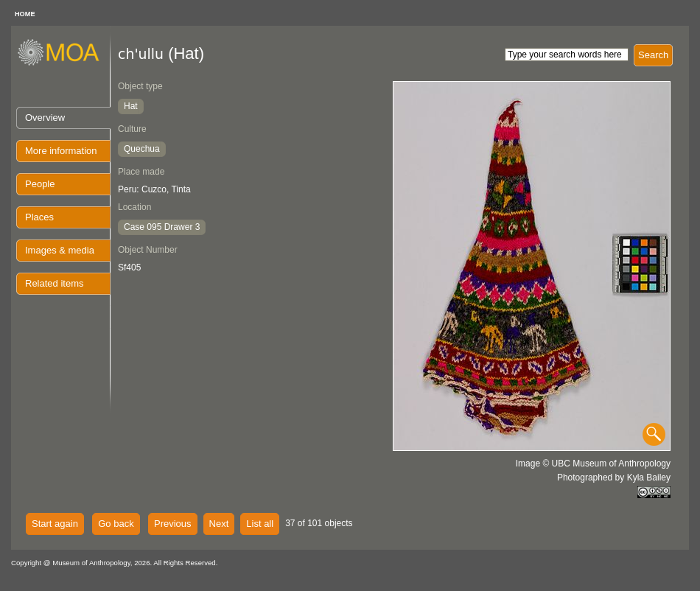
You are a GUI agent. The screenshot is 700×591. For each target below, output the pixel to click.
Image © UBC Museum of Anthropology (593, 464)
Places (39, 217)
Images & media (60, 250)
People (40, 184)
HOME (25, 14)
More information (61, 151)
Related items (54, 283)
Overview (45, 118)
